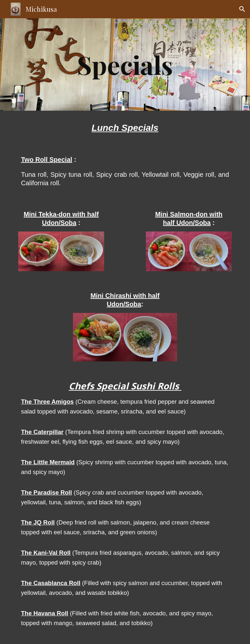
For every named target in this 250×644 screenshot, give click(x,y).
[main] (125, 64)
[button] (242, 9)
